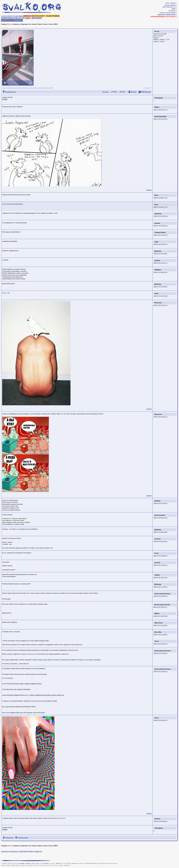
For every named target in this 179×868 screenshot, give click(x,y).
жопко (156, 293)
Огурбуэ (157, 575)
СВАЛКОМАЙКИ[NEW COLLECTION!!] (163, 17)
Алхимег (157, 223)
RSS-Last (170, 7)
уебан (156, 242)
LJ (175, 7)
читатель (157, 539)
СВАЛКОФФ (161, 15)
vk (145, 88)
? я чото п (105, 92)
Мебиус (157, 107)
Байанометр (15, 851)
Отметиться (9, 838)
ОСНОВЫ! (19, 16)
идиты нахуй (49, 88)
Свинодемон (159, 98)
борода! (134, 92)
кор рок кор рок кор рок (162, 594)
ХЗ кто (157, 553)
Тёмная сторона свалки (168, 13)
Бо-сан (157, 31)
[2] (4, 16)
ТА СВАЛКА (27, 16)
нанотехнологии (39, 88)
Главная (4, 24)
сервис (5, 88)
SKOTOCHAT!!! (38, 16)
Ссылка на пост (11, 92)
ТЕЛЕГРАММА (53, 16)
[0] (3, 99)
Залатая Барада (170, 5)
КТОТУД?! (172, 11)
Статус (45, 24)
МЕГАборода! (146, 92)
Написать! (17, 24)
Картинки (25, 24)
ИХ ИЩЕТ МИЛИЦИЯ (32, 18)
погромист (162, 42)
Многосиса (158, 303)
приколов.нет (6, 851)
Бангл (156, 195)
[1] (2, 16)
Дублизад (158, 214)
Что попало (33, 24)
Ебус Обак (158, 632)
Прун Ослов (158, 623)
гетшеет (148, 88)
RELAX (18, 18)
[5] (10, 16)
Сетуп (51, 24)
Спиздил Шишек (160, 232)
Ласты (10, 24)
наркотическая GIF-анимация (17, 88)
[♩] (12, 16)
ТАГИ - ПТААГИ (170, 3)
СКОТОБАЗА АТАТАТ (26, 851)
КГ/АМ (123, 92)
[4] (8, 16)
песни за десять (160, 515)
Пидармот (158, 270)
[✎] (14, 16)
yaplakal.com (38, 851)
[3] (6, 16)
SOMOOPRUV (8, 18)
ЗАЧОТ (115, 92)
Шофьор (157, 501)
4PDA (174, 9)
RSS (164, 7)
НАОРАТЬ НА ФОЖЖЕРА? (12, 20)
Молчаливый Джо (160, 116)
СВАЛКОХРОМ (171, 15)
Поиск (40, 24)
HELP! (56, 24)
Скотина (157, 563)
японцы (30, 88)
